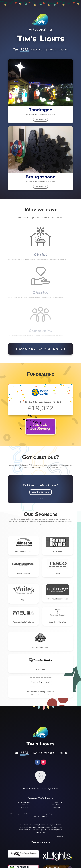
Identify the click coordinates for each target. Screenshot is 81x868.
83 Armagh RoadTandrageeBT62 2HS (24, 805)
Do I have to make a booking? (40, 487)
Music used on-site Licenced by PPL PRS (40, 789)
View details (39, 119)
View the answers (41, 494)
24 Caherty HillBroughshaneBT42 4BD (57, 805)
